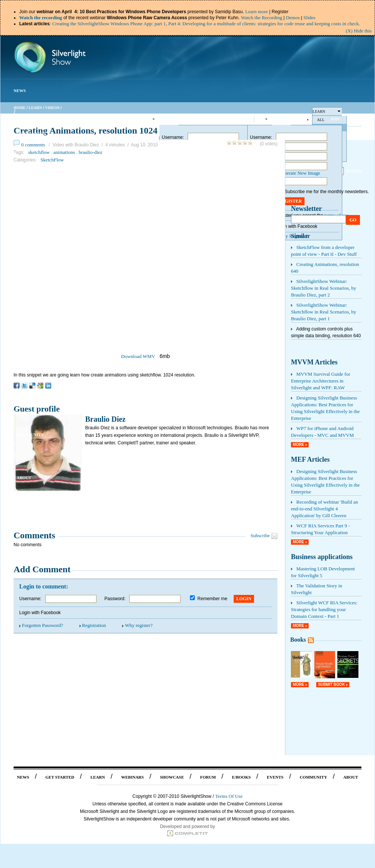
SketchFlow (52, 160)
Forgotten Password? (42, 625)
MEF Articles (310, 459)
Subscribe (260, 535)
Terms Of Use (229, 796)
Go (353, 220)
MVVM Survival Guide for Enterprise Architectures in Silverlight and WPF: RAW (321, 381)
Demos (293, 18)
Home (20, 108)
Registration (94, 625)
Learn (35, 108)
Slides (309, 18)
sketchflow (39, 152)
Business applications (322, 557)
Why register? (139, 625)
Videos (52, 108)
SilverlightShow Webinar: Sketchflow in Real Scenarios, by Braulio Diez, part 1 (324, 312)
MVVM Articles (314, 362)
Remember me (212, 599)
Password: (115, 599)
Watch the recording (41, 18)
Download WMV (138, 356)
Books (298, 640)
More (298, 445)
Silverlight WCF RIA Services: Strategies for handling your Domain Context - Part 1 (324, 609)
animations (64, 152)
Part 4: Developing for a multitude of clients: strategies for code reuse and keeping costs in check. (264, 24)
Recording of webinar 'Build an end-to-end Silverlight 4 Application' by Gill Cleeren (324, 509)
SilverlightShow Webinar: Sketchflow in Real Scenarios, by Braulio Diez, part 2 (324, 288)
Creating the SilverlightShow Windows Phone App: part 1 (109, 24)
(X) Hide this (359, 31)
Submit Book (331, 684)
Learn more (257, 12)
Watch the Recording (261, 18)
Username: (173, 137)
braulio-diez (91, 152)
